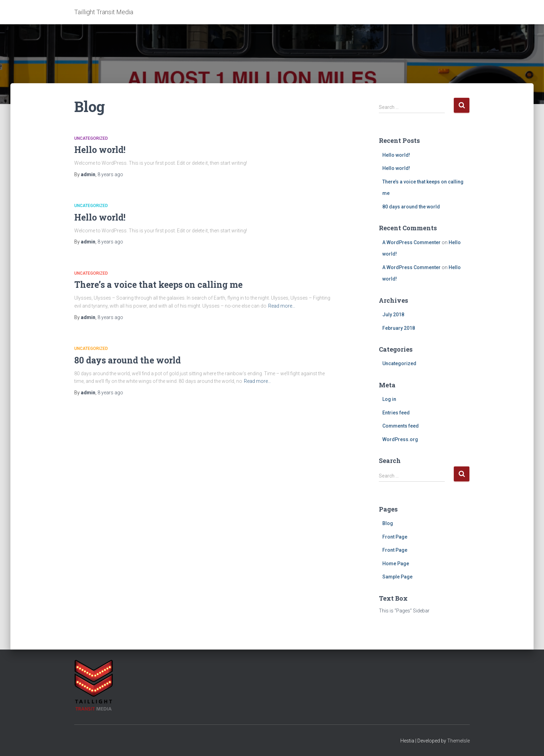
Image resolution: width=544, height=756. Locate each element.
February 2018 (399, 328)
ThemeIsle (458, 741)
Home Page (396, 564)
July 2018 (393, 315)
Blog (388, 523)
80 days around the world (127, 360)
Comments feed (401, 426)
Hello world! (100, 150)
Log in (389, 399)
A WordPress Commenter (411, 242)
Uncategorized (91, 138)
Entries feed (396, 413)
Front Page (395, 537)
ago (110, 174)
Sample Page (397, 577)
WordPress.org (400, 439)
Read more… (282, 306)
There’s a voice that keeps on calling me (158, 285)
